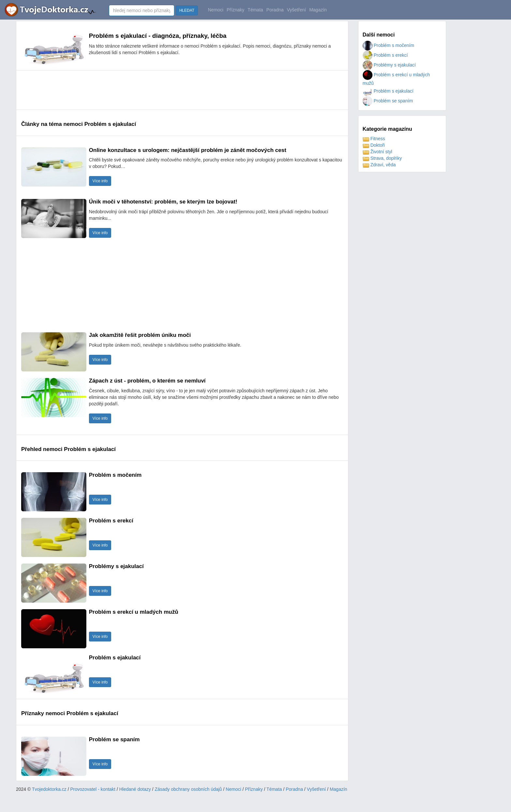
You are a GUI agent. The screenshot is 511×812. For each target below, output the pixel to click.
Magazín (318, 10)
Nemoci (216, 10)
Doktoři (374, 145)
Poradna (275, 10)
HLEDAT (187, 10)
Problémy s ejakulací (389, 65)
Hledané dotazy (135, 789)
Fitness (374, 139)
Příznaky (235, 10)
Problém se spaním (388, 101)
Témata (255, 10)
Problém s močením (388, 45)
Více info (100, 181)
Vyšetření (296, 10)
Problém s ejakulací (388, 91)
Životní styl (378, 152)
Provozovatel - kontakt (93, 789)
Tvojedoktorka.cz (49, 789)
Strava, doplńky (382, 158)
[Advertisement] (140, 90)
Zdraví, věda (379, 165)
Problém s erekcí (385, 55)
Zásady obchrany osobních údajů (188, 789)
